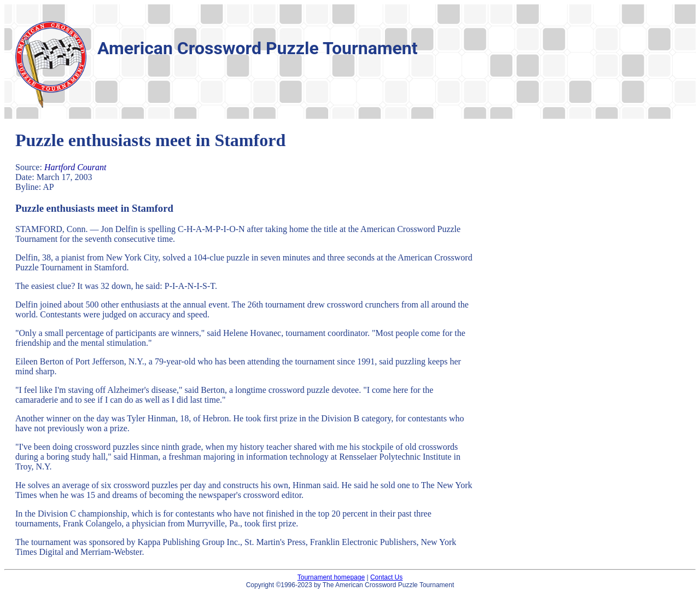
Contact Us (386, 577)
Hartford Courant (75, 167)
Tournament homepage (331, 577)
